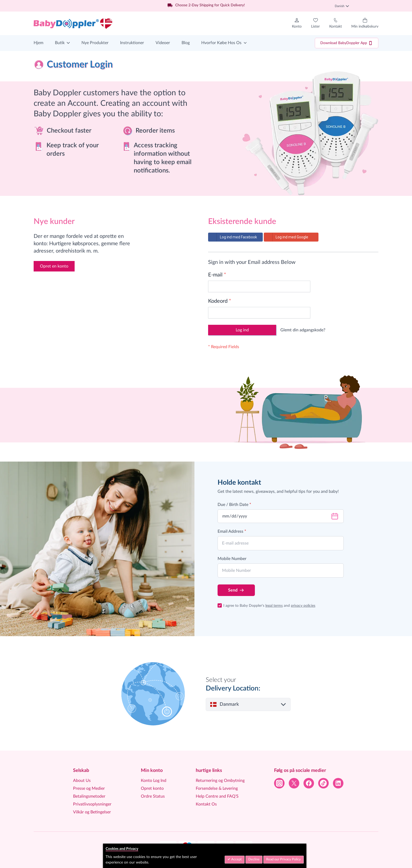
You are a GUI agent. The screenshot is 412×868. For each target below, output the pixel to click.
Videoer (163, 43)
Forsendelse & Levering (217, 788)
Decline (254, 859)
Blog (186, 43)
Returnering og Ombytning (220, 781)
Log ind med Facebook (233, 237)
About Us (82, 781)
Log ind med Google (286, 237)
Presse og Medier (89, 788)
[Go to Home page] (73, 23)
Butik (60, 43)
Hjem (38, 43)
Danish (342, 6)
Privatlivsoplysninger (92, 804)
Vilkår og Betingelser (92, 812)
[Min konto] (297, 23)
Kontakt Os (206, 804)
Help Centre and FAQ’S (217, 796)
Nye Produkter (95, 43)
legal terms (274, 606)
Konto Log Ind (154, 781)
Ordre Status (153, 796)
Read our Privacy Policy (284, 859)
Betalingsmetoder (89, 796)
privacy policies (303, 606)
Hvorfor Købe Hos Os (221, 43)
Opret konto (152, 788)
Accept (236, 859)
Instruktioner (132, 43)
